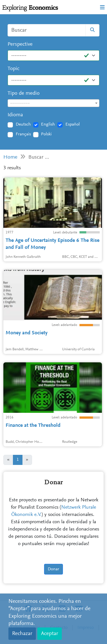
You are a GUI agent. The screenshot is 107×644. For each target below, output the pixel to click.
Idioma (15, 115)
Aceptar (50, 634)
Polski (46, 134)
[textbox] (53, 103)
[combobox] (53, 103)
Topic (13, 69)
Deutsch (23, 124)
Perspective (20, 44)
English (48, 124)
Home (10, 157)
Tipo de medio (24, 93)
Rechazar (22, 634)
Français (23, 134)
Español (73, 124)
